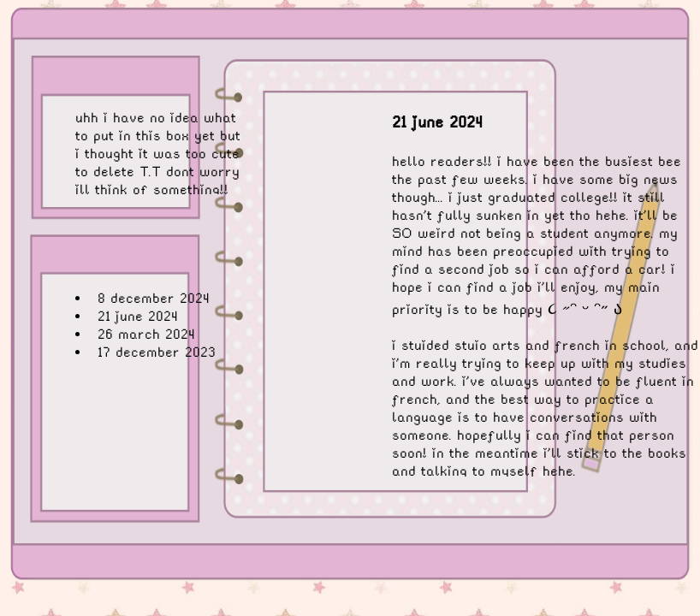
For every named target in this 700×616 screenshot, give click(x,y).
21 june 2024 (138, 316)
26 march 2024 (146, 334)
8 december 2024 (154, 298)
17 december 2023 (157, 352)
